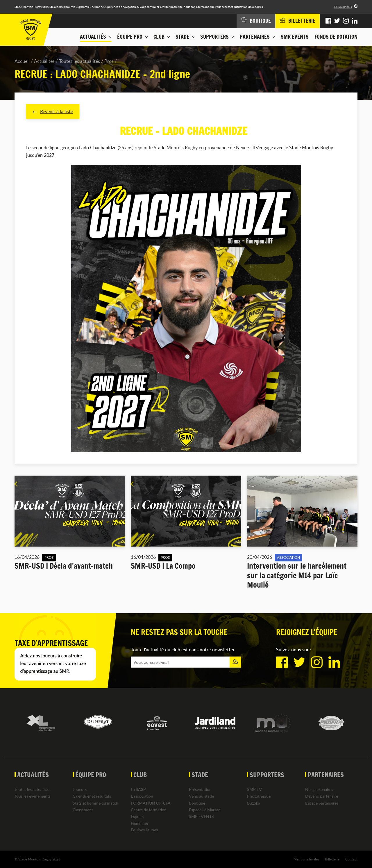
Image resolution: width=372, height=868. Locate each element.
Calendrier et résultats (92, 796)
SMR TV (254, 789)
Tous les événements (33, 796)
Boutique (197, 803)
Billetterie (332, 859)
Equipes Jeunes (144, 830)
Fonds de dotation (336, 37)
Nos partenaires (319, 789)
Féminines (140, 823)
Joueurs (80, 789)
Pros (109, 61)
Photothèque (259, 796)
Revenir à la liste (53, 111)
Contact (351, 859)
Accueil (22, 61)
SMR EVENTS (295, 37)
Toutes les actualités (79, 61)
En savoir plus (343, 7)
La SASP (138, 789)
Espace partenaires (322, 803)
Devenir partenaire (322, 796)
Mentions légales (306, 859)
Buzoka (254, 803)
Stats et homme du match (95, 803)
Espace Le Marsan (205, 810)
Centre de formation (149, 810)
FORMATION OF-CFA (151, 803)
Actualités (44, 61)
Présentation (200, 789)
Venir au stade (201, 796)
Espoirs (137, 816)
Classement (83, 810)
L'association (142, 796)
